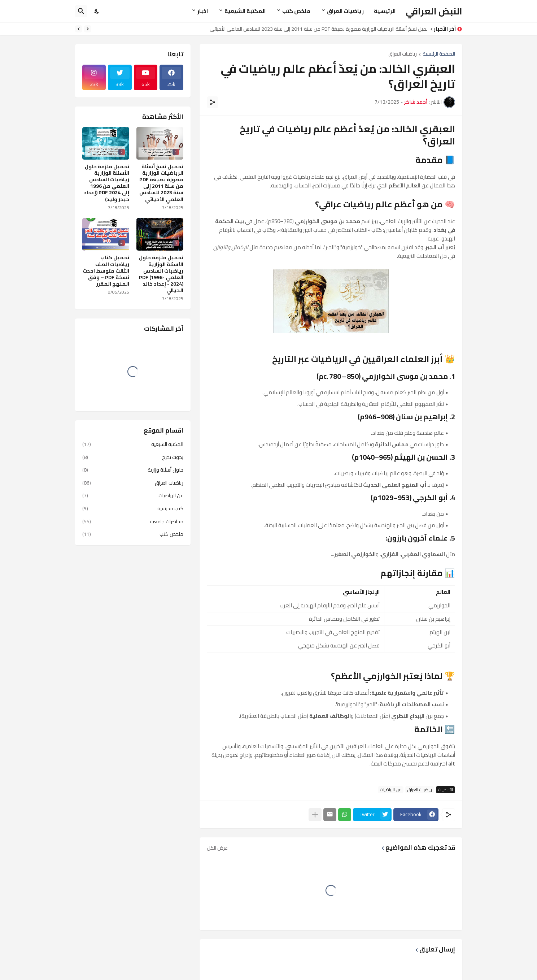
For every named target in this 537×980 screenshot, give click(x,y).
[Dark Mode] (97, 11)
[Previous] (88, 29)
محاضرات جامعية (133, 521)
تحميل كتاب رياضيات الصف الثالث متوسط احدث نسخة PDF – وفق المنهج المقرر (106, 271)
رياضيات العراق (345, 11)
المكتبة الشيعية (245, 11)
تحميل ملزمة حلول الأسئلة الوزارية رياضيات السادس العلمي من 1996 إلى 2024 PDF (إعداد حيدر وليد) (106, 183)
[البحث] (81, 11)
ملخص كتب (296, 11)
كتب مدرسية (133, 508)
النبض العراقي (434, 11)
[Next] (79, 29)
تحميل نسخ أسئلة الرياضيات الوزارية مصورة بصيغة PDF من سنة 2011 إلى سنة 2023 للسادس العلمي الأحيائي (317, 29)
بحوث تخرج (133, 457)
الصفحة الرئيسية (439, 54)
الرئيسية (385, 11)
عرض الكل (217, 848)
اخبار (203, 11)
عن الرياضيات (391, 790)
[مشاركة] (213, 102)
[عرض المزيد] (315, 815)
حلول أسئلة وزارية (133, 470)
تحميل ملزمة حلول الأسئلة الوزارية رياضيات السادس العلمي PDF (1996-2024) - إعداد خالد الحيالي (161, 274)
